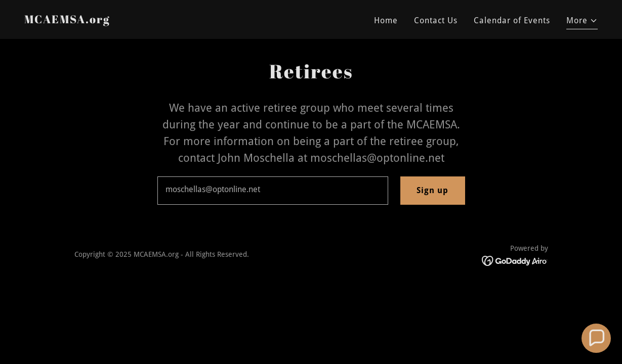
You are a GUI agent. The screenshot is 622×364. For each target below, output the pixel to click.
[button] (582, 22)
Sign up (432, 190)
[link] (67, 20)
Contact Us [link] (436, 20)
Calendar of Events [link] (512, 20)
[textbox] (273, 191)
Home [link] (386, 20)
